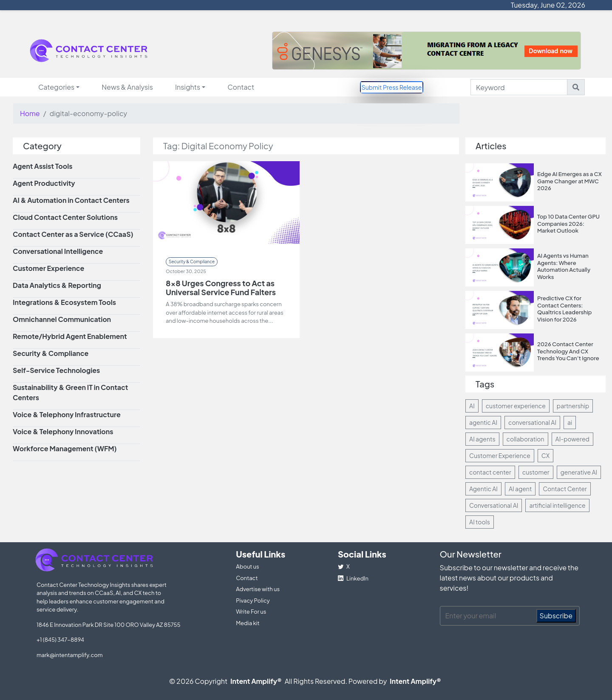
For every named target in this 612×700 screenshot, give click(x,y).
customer (536, 472)
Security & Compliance (192, 262)
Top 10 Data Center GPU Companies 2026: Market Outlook (568, 223)
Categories (56, 87)
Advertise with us (258, 589)
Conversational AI (494, 505)
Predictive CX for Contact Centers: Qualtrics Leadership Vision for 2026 (565, 309)
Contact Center (565, 489)
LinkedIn (353, 578)
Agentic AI (483, 489)
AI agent (520, 489)
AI (472, 406)
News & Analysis (127, 87)
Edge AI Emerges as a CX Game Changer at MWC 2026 (569, 181)
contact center (490, 472)
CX (545, 455)
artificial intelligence (557, 505)
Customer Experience (500, 455)
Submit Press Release (392, 87)
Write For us (251, 612)
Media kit (248, 623)
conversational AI (532, 422)
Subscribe (556, 616)
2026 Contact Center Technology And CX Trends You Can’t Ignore (568, 351)
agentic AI (483, 422)
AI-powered (572, 439)
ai (570, 422)
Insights (188, 87)
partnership (573, 406)
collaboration (526, 439)
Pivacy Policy (253, 600)
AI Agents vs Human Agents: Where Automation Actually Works (564, 266)
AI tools (480, 522)
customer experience (516, 406)
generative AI (579, 472)
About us (247, 566)
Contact (241, 87)
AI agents (482, 439)
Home (30, 113)
